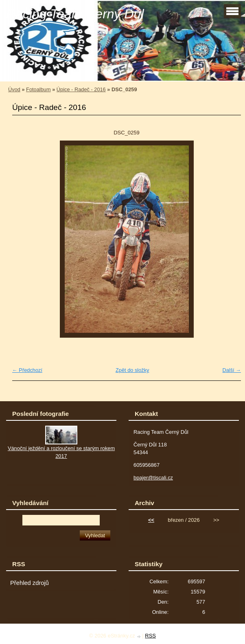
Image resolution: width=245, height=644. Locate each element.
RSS (150, 636)
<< (151, 520)
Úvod (14, 89)
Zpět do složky (132, 370)
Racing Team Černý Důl (75, 14)
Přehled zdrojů (30, 583)
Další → (232, 370)
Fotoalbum (38, 89)
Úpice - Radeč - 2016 (81, 89)
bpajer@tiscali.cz (153, 478)
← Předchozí (27, 370)
